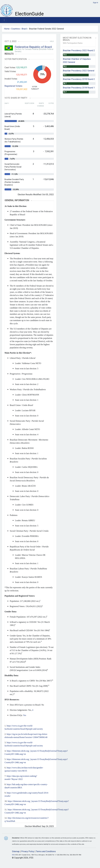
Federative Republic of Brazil (33, 47)
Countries (16, 29)
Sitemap (16, 851)
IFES (13, 855)
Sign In (96, 3)
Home (7, 29)
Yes (25, 715)
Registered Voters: (14, 86)
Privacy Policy (28, 851)
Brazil (24, 29)
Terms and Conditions (46, 851)
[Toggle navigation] (4, 20)
